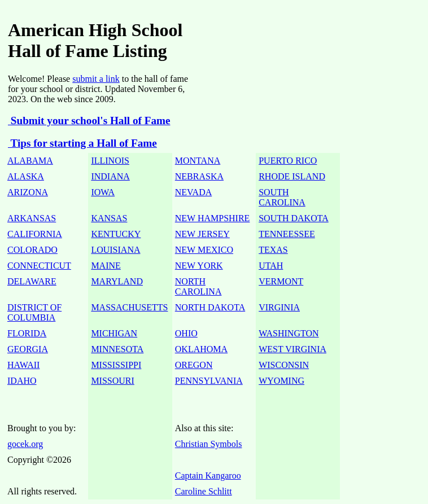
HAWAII (23, 365)
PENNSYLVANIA (209, 381)
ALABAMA (30, 161)
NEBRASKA (199, 176)
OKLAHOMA (201, 349)
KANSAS (109, 218)
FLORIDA (27, 333)
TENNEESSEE (287, 234)
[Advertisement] (308, 36)
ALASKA (26, 176)
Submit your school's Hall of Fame (89, 120)
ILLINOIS (110, 161)
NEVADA (193, 192)
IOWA (103, 192)
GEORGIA (28, 349)
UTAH (271, 266)
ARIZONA (28, 192)
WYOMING (281, 381)
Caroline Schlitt (204, 491)
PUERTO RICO (288, 161)
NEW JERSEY (202, 234)
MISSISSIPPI (116, 365)
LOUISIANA (115, 250)
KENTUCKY (116, 234)
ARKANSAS (32, 218)
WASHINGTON (289, 333)
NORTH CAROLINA (198, 286)
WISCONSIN (284, 365)
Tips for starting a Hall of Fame (82, 143)
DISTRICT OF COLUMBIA (34, 312)
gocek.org (25, 444)
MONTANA (198, 161)
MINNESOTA (117, 349)
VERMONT (281, 281)
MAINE (106, 266)
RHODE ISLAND (292, 176)
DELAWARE (32, 281)
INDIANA (110, 176)
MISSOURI (112, 381)
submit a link (96, 79)
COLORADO (32, 250)
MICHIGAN (114, 333)
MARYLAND (117, 281)
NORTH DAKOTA (210, 307)
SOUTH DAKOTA (294, 218)
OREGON (194, 365)
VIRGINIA (279, 307)
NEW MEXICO (204, 250)
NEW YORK (199, 266)
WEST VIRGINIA (292, 349)
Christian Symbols (209, 444)
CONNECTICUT (39, 266)
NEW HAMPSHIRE (213, 218)
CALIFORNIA (35, 234)
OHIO (186, 333)
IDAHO (22, 381)
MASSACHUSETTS (129, 307)
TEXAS (273, 250)
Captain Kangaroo (208, 475)
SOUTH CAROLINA (282, 197)
